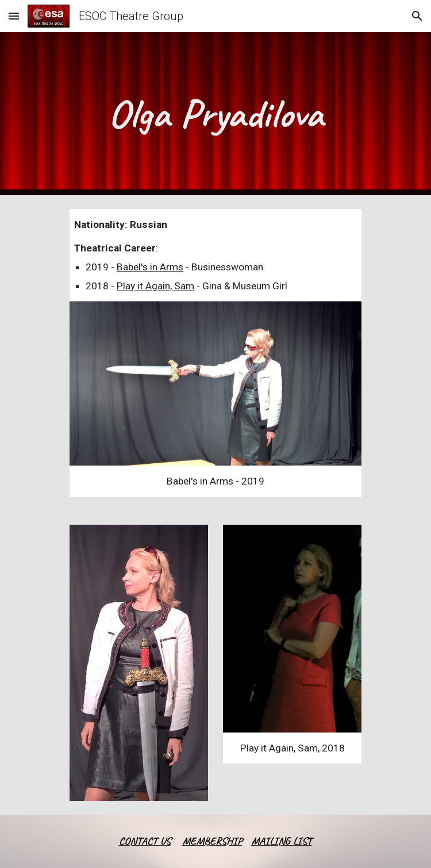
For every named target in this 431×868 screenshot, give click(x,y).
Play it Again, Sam (155, 286)
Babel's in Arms (150, 267)
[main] (215, 113)
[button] (14, 16)
